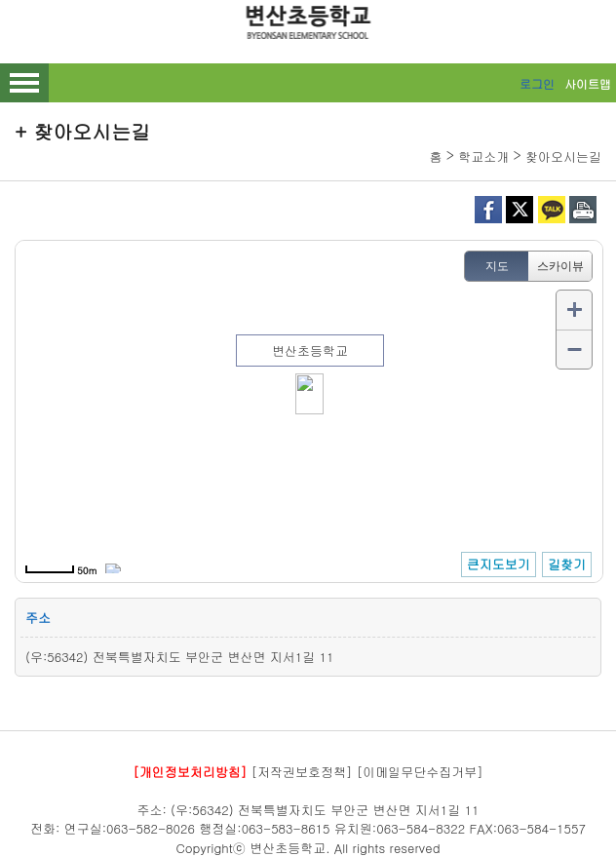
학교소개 (483, 156)
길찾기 (567, 564)
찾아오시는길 (563, 156)
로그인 (537, 83)
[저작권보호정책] (302, 772)
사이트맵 (588, 83)
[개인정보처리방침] (190, 772)
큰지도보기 (499, 564)
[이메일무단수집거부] (420, 772)
